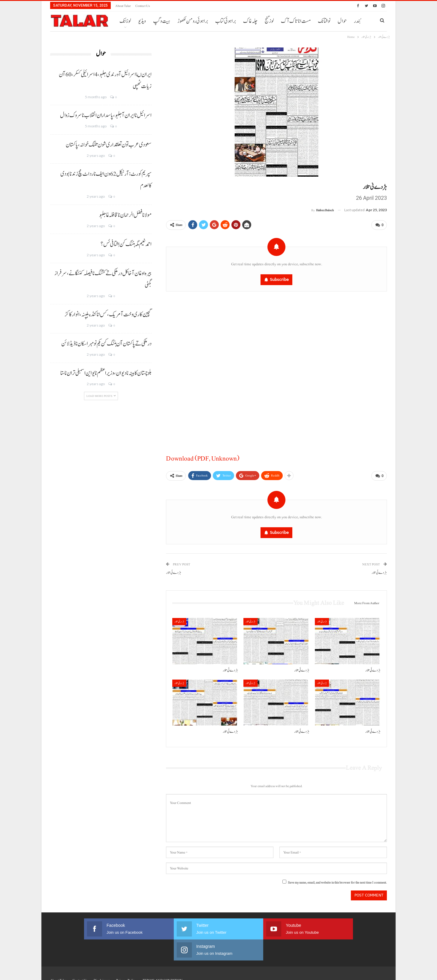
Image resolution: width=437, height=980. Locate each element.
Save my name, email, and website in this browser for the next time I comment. (337, 880)
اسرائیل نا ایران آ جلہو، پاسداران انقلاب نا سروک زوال (106, 115)
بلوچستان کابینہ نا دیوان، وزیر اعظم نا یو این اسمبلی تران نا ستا (106, 373)
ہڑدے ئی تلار (379, 570)
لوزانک (125, 21)
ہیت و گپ (162, 21)
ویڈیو (142, 21)
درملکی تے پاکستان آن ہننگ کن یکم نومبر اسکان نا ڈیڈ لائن (106, 344)
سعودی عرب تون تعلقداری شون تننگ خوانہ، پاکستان (109, 145)
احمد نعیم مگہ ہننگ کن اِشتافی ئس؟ (126, 244)
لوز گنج (269, 21)
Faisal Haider (379, 971)
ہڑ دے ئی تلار (174, 570)
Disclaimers (102, 957)
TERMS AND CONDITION (163, 957)
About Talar (123, 6)
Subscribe (279, 278)
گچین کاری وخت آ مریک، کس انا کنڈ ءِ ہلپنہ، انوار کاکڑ (108, 315)
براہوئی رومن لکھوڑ (193, 21)
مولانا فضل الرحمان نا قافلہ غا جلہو (125, 215)
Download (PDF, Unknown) (203, 457)
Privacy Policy (126, 957)
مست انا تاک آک (296, 21)
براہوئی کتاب (226, 21)
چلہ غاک (250, 21)
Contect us (143, 6)
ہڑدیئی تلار (179, 619)
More (324, 21)
